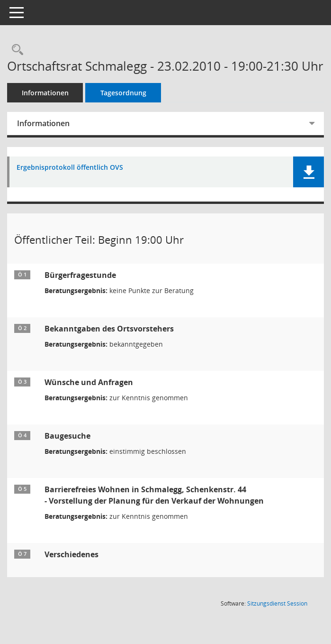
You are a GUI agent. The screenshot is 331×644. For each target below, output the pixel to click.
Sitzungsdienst (277, 603)
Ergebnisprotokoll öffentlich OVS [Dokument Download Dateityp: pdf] (70, 168)
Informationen (45, 93)
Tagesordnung (123, 93)
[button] (309, 172)
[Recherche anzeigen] (15, 50)
